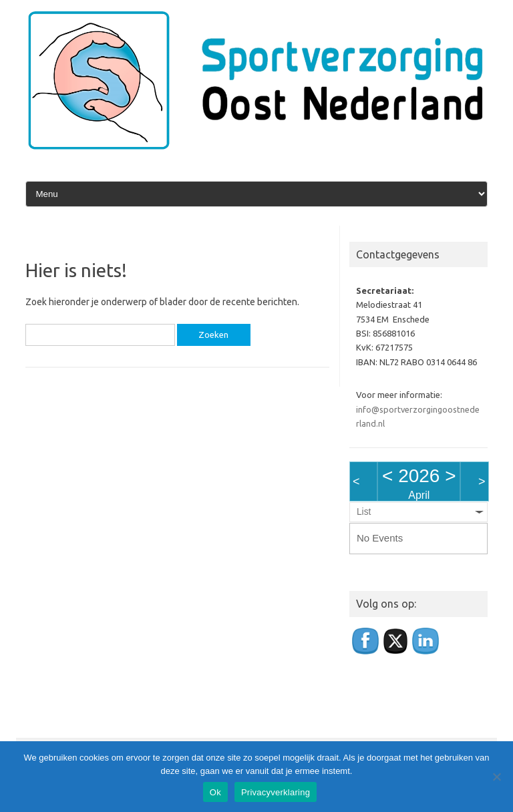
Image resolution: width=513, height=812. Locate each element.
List (364, 512)
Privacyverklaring (276, 792)
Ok (215, 792)
